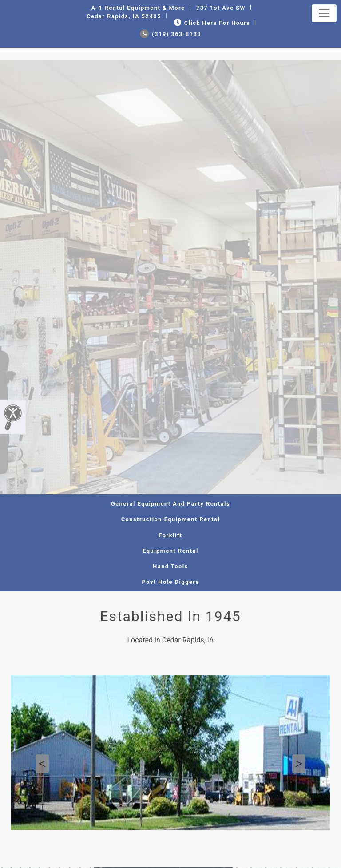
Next (299, 764)
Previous (42, 764)
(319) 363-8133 (171, 34)
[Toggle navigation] (324, 13)
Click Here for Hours (211, 23)
